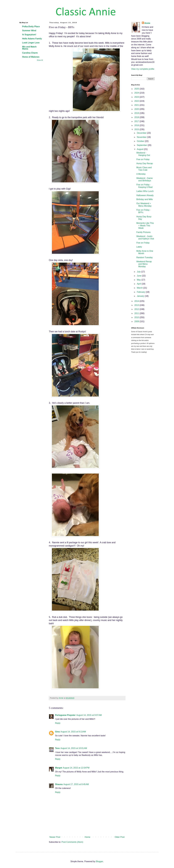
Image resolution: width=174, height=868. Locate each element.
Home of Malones (31, 57)
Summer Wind (29, 31)
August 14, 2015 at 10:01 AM (74, 748)
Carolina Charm (30, 53)
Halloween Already (145, 195)
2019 (137, 113)
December (142, 133)
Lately (139, 247)
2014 (137, 301)
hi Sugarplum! (29, 35)
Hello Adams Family (32, 39)
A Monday (141, 174)
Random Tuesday (144, 257)
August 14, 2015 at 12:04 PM (76, 768)
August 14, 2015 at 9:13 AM (73, 732)
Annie (147, 23)
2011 (137, 313)
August (140, 149)
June (139, 276)
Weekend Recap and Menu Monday (144, 264)
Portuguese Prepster (65, 715)
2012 (137, 309)
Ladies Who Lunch (145, 191)
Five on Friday (143, 159)
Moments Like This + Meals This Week (145, 226)
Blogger (99, 861)
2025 (137, 89)
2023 (137, 97)
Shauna (59, 784)
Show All (40, 60)
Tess (57, 748)
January (141, 296)
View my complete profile (143, 69)
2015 (137, 129)
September (142, 145)
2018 (137, 117)
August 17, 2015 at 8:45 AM (76, 784)
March (140, 288)
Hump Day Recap (144, 163)
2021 (137, 105)
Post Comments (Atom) (72, 842)
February (141, 292)
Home (87, 837)
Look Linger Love (31, 43)
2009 (137, 321)
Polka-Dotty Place (31, 27)
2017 (137, 121)
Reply (58, 723)
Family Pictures (143, 232)
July (139, 272)
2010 (137, 317)
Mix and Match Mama (29, 48)
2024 (137, 93)
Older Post (120, 837)
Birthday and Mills (144, 199)
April (139, 284)
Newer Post (55, 837)
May (139, 280)
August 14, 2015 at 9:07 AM (89, 715)
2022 (137, 101)
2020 (137, 109)
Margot (59, 768)
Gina (57, 732)
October (141, 141)
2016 (137, 125)
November (142, 137)
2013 (137, 305)
